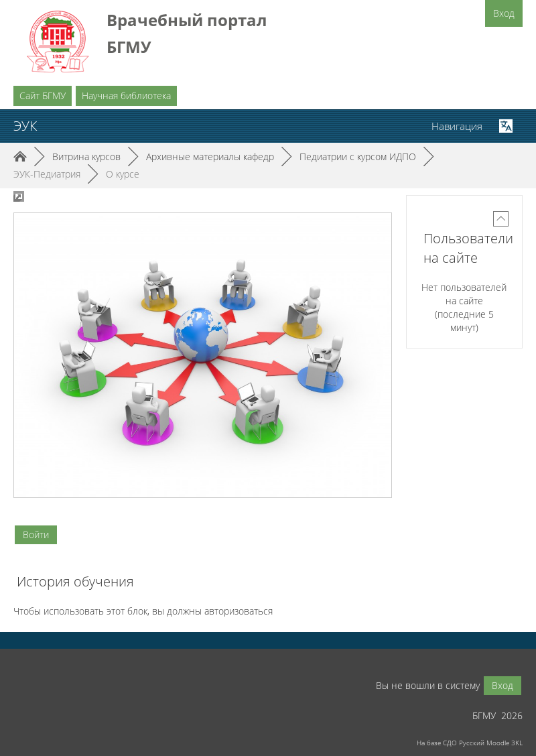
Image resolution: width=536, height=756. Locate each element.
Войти (36, 534)
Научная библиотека (126, 96)
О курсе (123, 174)
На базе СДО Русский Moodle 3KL (470, 743)
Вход (504, 13)
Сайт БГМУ (43, 96)
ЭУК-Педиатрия (47, 174)
